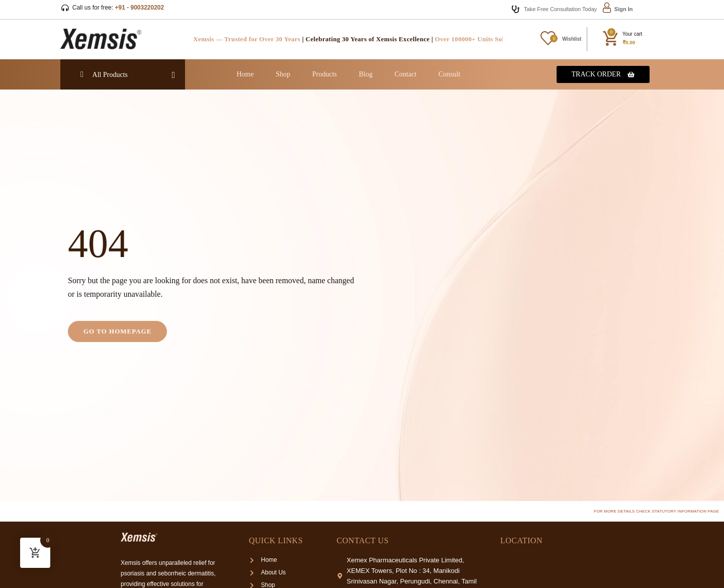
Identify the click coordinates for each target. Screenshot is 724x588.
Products (325, 74)
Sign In (624, 9)
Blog (366, 74)
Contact (406, 74)
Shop (283, 74)
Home (245, 74)
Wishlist (572, 39)
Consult (449, 74)
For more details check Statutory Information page (656, 511)
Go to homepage (117, 331)
